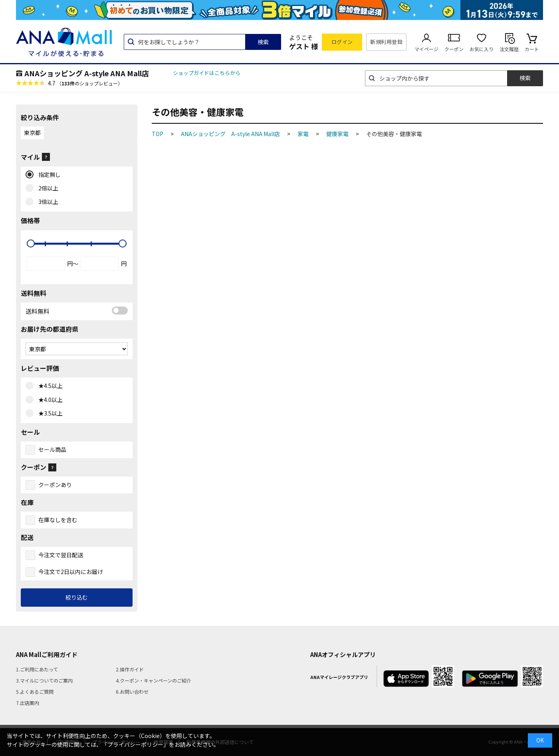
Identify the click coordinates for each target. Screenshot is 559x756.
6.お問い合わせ (132, 692)
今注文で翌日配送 (61, 555)
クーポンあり (55, 485)
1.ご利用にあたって (37, 669)
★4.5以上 (49, 386)
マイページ (426, 49)
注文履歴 (509, 49)
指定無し (48, 175)
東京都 (32, 133)
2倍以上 (47, 188)
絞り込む (77, 597)
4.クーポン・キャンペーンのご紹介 (154, 680)
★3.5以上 (49, 414)
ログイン (342, 42)
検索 (263, 42)
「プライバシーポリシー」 (135, 744)
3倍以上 (47, 202)
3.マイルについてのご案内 (44, 680)
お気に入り (482, 49)
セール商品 (52, 449)
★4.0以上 (49, 400)
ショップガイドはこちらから (207, 73)
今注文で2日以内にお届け (71, 572)
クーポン (454, 49)
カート (532, 49)
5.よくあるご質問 (35, 692)
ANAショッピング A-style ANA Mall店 (87, 73)
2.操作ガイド (130, 669)
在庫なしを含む (58, 520)
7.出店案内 (28, 703)
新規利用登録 (386, 42)
